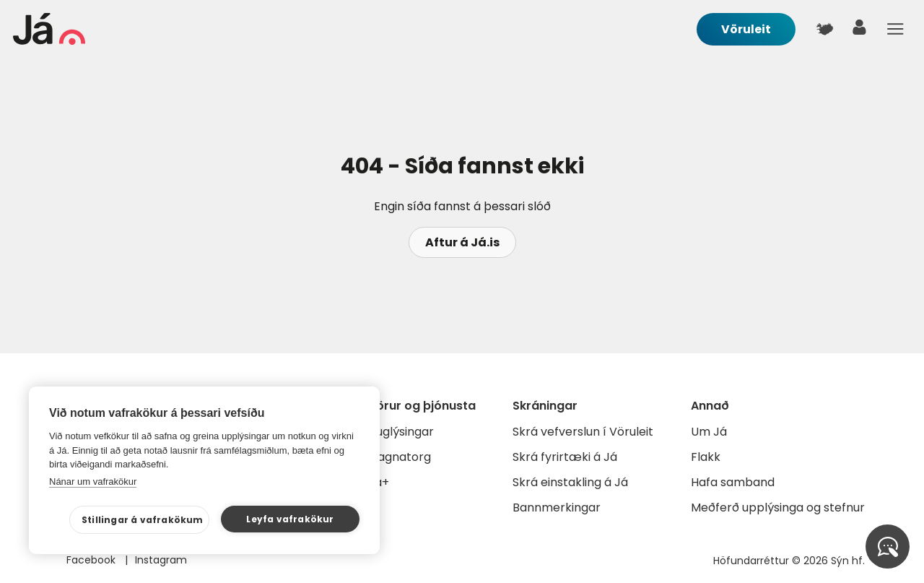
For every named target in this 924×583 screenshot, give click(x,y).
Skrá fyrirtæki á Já (565, 457)
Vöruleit (746, 29)
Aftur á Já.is (462, 242)
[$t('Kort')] (824, 29)
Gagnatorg (400, 457)
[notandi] (860, 31)
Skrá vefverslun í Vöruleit (583, 432)
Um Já (709, 432)
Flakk (706, 457)
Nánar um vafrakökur (93, 481)
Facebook (92, 560)
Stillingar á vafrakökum (143, 520)
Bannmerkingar (557, 508)
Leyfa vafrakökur (290, 519)
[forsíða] (49, 41)
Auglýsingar (401, 432)
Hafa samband (733, 482)
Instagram (161, 560)
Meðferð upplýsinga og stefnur (778, 508)
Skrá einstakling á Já (570, 482)
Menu (895, 29)
